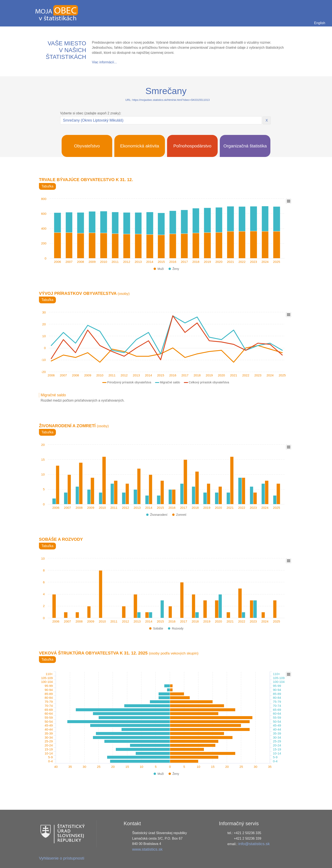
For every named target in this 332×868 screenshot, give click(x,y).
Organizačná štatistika (245, 146)
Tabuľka (47, 186)
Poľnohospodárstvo (192, 146)
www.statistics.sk (147, 849)
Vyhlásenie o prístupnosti (62, 858)
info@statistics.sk (254, 844)
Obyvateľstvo (87, 146)
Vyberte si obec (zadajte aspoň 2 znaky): (91, 113)
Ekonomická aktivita (140, 146)
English (320, 23)
